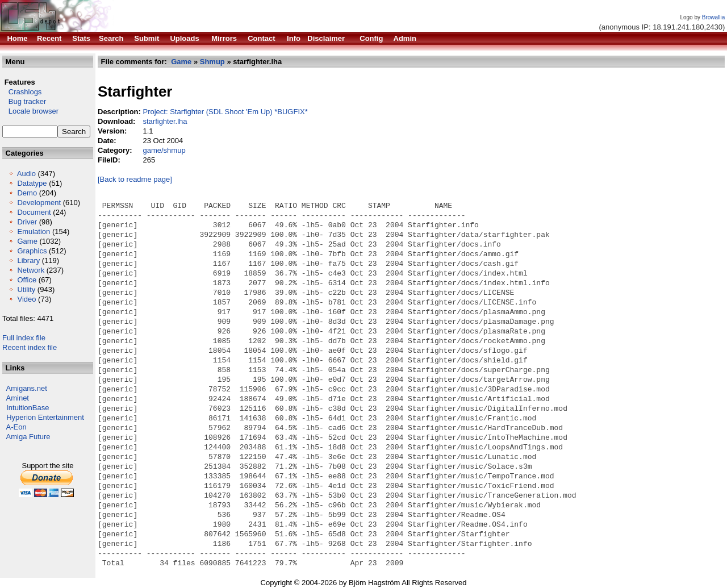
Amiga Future (28, 437)
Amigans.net (27, 388)
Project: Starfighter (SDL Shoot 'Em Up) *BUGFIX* (225, 112)
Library (28, 260)
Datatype (32, 183)
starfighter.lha (165, 121)
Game (27, 241)
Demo (27, 193)
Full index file (24, 338)
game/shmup (164, 150)
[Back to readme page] (135, 179)
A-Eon (16, 427)
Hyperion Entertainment (45, 417)
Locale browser (30, 111)
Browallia (714, 17)
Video (26, 299)
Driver (27, 222)
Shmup (212, 62)
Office (27, 280)
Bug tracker (24, 101)
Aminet (18, 398)
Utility (26, 289)
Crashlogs (22, 92)
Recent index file (30, 347)
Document (34, 212)
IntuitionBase (28, 408)
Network (31, 270)
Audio (26, 174)
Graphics (32, 251)
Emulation (34, 232)
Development (39, 203)
